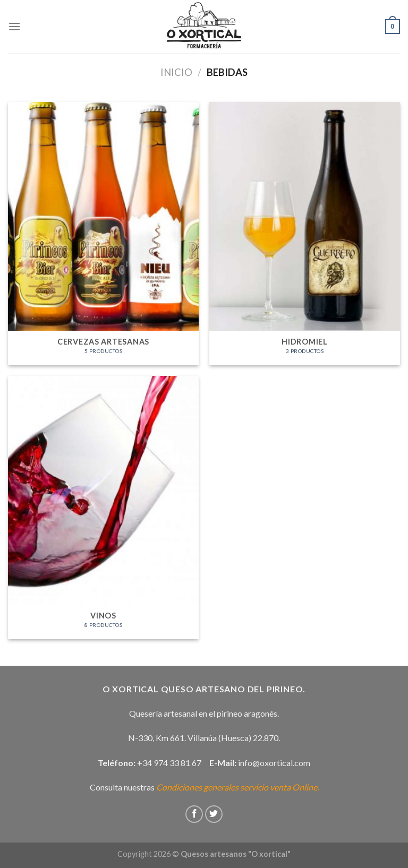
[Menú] (14, 26)
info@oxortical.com (274, 763)
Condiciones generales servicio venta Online (237, 787)
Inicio (176, 72)
